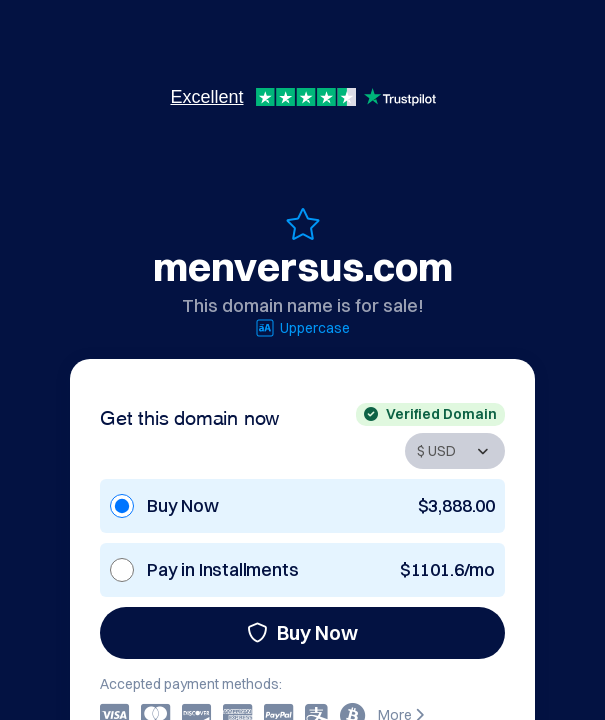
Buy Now (302, 632)
